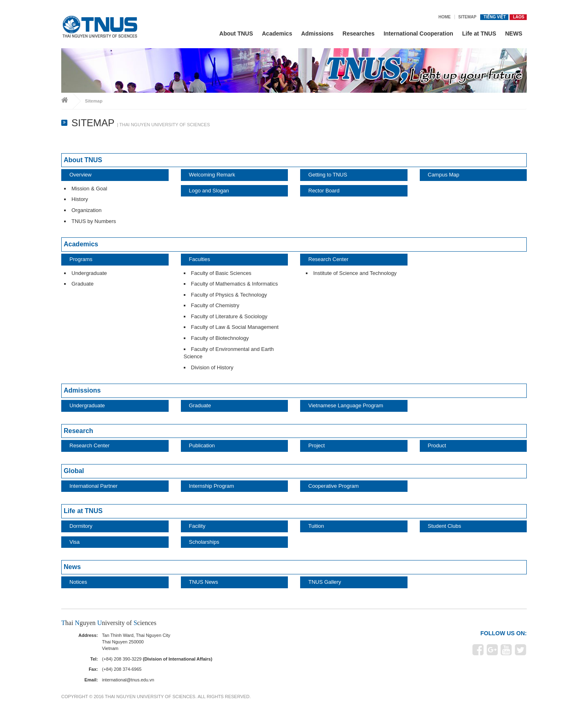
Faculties (200, 259)
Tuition (316, 526)
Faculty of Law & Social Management (235, 327)
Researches (359, 33)
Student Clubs (445, 526)
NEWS (514, 33)
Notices (78, 582)
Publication (202, 445)
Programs (81, 259)
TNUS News (204, 582)
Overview (80, 175)
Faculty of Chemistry (215, 305)
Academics (277, 33)
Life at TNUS (479, 33)
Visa (75, 542)
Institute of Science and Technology (355, 273)
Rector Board (324, 191)
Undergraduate (89, 273)
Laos (519, 17)
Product (437, 445)
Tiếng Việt (494, 17)
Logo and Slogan (209, 191)
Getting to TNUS (328, 175)
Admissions (317, 33)
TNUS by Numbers (94, 221)
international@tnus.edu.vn (128, 680)
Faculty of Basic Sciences (221, 273)
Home (445, 17)
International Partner (94, 486)
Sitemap (467, 17)
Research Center (328, 259)
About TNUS (236, 33)
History (80, 199)
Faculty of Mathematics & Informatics (235, 284)
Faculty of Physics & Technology (229, 295)
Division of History (212, 367)
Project (316, 445)
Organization (87, 210)
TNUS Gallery (325, 582)
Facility (197, 526)
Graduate (82, 284)
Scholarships (204, 542)
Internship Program (212, 486)
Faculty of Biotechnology (220, 338)
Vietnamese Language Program (346, 405)
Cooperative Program (334, 486)
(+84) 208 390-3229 (122, 659)
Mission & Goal (89, 189)
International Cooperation (418, 33)
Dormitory (81, 526)
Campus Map (444, 175)
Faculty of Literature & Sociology (229, 316)
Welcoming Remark (212, 175)
